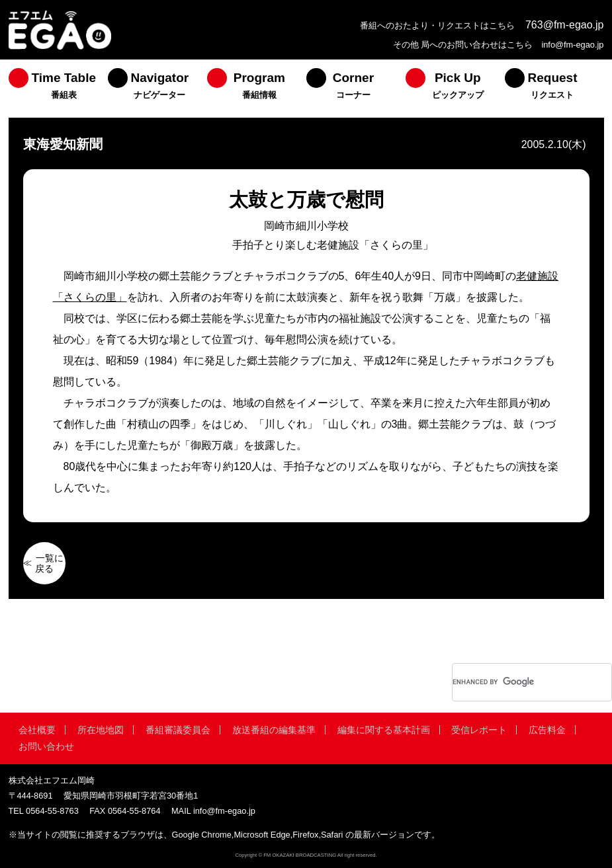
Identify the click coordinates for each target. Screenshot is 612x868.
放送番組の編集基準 (274, 730)
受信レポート (479, 730)
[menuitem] (58, 89)
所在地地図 (101, 730)
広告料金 (547, 730)
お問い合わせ (46, 746)
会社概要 (37, 730)
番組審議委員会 (178, 730)
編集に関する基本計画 (384, 730)
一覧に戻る (50, 563)
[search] (515, 682)
